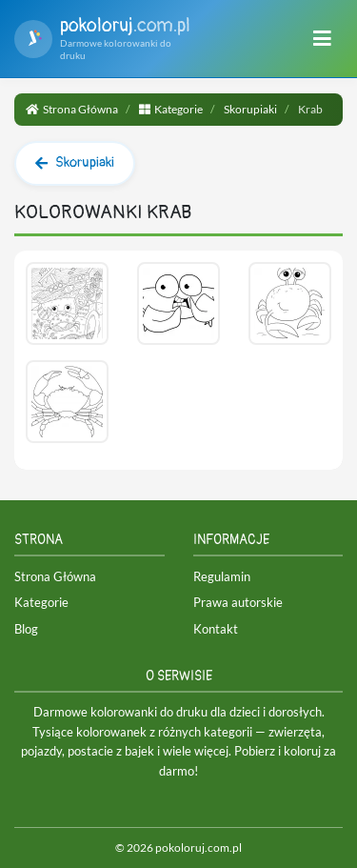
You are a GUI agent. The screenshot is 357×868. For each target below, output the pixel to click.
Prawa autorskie (238, 602)
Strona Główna (72, 109)
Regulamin (222, 576)
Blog (26, 629)
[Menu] (322, 39)
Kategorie (171, 109)
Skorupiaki (250, 109)
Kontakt (216, 629)
